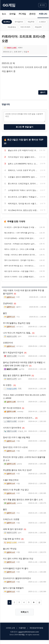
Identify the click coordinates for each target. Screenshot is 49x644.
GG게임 (9, 5)
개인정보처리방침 (36, 628)
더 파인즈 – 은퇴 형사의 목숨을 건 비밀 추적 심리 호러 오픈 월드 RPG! (20, 227)
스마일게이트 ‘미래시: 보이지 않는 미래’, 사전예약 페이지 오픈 (23, 190)
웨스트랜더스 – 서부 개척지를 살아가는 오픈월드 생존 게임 (20, 233)
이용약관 (22, 628)
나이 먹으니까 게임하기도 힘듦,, (19, 333)
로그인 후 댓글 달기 (24, 127)
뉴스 (4, 14)
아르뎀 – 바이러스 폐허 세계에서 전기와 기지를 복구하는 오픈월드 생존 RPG (20, 255)
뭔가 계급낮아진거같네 (15, 352)
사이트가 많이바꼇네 (14, 428)
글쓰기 (43, 92)
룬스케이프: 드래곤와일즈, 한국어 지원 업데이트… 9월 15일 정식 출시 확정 (23, 184)
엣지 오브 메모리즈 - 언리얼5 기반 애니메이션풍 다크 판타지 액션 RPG (20, 260)
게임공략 (38, 27)
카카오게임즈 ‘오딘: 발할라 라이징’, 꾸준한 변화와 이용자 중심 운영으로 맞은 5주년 (23, 157)
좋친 (5, 313)
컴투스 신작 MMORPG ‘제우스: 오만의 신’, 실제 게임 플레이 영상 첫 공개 (23, 164)
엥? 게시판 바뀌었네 (14, 408)
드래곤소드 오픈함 (11, 519)
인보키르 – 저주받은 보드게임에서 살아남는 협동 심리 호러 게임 (20, 244)
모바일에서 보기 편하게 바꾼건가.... (20, 418)
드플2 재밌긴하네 (11, 480)
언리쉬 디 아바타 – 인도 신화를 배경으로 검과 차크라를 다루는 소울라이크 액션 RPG (20, 277)
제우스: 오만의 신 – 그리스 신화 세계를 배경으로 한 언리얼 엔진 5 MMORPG (20, 249)
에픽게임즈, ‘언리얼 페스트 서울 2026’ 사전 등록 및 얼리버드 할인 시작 (23, 204)
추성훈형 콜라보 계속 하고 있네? (17, 470)
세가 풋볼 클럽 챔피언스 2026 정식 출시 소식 (23, 500)
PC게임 (22, 14)
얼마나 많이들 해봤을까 (13, 588)
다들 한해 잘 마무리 (13, 539)
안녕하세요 (9, 303)
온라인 (32, 14)
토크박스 (7, 22)
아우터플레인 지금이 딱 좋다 (16, 568)
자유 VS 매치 (25, 27)
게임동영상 (12, 27)
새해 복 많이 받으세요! (15, 529)
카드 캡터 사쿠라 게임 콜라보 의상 (18, 559)
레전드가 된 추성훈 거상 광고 (16, 490)
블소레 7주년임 (10, 549)
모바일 (12, 14)
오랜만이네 (8, 343)
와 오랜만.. (9, 385)
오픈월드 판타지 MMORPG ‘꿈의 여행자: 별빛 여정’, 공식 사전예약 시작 (23, 177)
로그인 (42, 5)
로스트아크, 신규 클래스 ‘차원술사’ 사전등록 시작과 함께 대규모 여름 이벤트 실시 (23, 197)
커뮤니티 (43, 14)
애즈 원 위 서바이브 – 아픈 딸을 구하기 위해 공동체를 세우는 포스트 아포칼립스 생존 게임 (20, 271)
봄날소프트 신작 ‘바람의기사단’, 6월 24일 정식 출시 (23, 150)
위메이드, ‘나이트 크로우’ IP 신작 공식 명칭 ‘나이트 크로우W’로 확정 (23, 170)
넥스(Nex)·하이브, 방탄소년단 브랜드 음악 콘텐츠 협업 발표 (23, 210)
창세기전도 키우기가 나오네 (15, 447)
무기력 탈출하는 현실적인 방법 (17, 323)
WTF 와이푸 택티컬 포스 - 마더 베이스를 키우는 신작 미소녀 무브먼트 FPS (20, 266)
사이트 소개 (10, 628)
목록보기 (25, 612)
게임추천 (31, 22)
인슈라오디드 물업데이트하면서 (17, 578)
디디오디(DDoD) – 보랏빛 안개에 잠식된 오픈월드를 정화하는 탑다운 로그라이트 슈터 (20, 238)
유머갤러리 (19, 22)
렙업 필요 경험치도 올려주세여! (18, 375)
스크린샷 (42, 22)
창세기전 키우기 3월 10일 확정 (17, 437)
